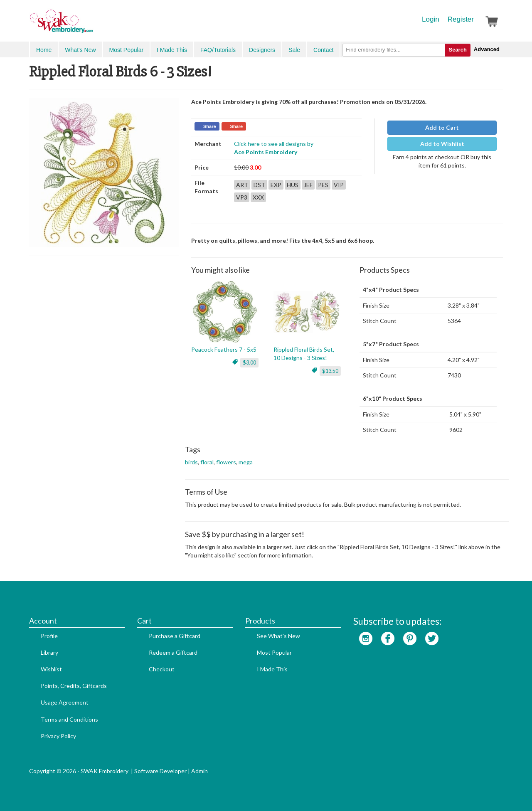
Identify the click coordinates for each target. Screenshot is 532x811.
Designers (262, 50)
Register (461, 19)
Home (44, 50)
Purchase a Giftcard (175, 636)
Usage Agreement (65, 702)
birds (191, 462)
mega (246, 462)
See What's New (278, 636)
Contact (323, 50)
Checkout (162, 669)
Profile (49, 636)
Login (431, 19)
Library (49, 652)
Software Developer (160, 771)
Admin (199, 771)
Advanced (487, 49)
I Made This (172, 50)
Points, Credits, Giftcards (74, 686)
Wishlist (51, 669)
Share (210, 126)
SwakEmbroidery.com (91, 25)
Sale (294, 50)
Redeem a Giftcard (173, 652)
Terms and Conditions (69, 719)
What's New (80, 50)
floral (207, 462)
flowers (226, 462)
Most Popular (126, 50)
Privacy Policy (58, 736)
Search (457, 50)
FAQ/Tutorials (218, 50)
